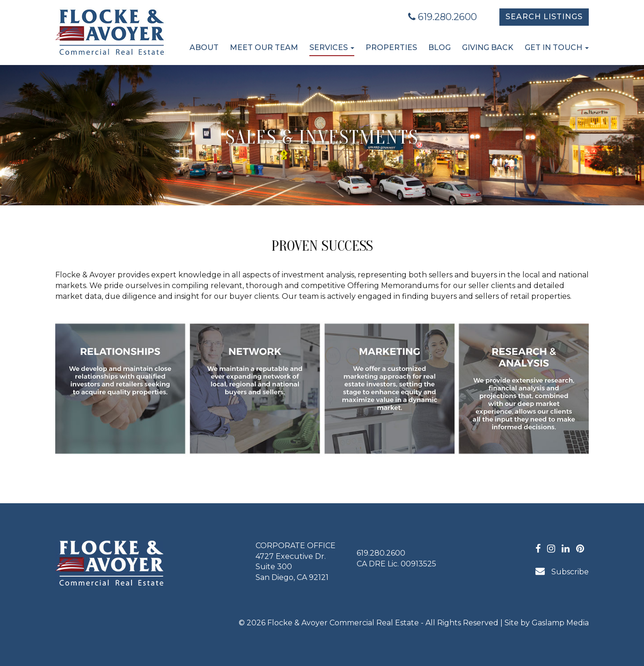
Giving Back (488, 47)
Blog (439, 47)
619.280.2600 (443, 17)
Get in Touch (557, 47)
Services (332, 47)
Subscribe (562, 571)
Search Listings (544, 17)
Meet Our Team (264, 47)
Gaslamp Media (560, 623)
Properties (391, 47)
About (204, 47)
